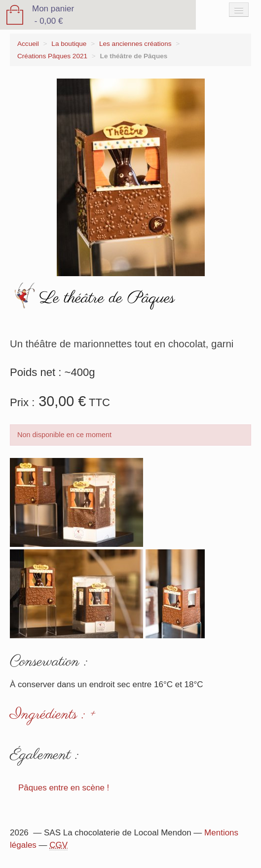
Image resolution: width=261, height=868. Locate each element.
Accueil (28, 44)
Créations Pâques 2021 (52, 56)
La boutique (69, 44)
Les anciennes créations (135, 44)
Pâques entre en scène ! (64, 788)
